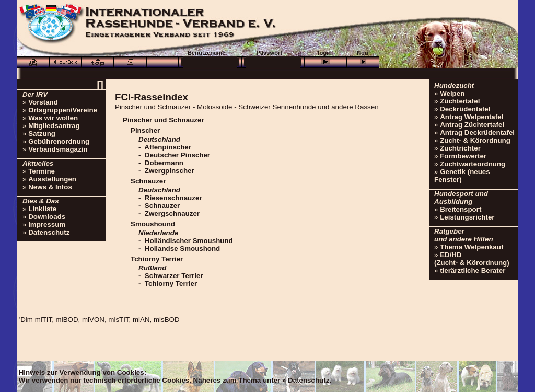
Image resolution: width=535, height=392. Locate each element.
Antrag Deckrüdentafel (477, 132)
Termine (42, 171)
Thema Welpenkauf (472, 247)
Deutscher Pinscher (177, 155)
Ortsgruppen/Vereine (63, 110)
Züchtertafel (460, 101)
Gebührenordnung (59, 141)
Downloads (47, 217)
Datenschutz (49, 232)
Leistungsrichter (467, 217)
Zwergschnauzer (172, 214)
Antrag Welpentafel (472, 117)
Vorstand (43, 102)
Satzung (42, 134)
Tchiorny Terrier (171, 284)
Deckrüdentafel (465, 109)
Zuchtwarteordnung (473, 164)
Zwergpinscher (170, 171)
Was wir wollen (53, 118)
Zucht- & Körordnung (475, 140)
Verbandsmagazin (58, 149)
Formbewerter (463, 156)
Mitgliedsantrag (54, 126)
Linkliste (42, 209)
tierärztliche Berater (473, 270)
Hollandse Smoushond (182, 249)
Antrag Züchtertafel (472, 125)
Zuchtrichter (460, 148)
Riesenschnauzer (173, 198)
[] (100, 84)
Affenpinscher (168, 147)
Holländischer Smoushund (189, 241)
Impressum (47, 224)
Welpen (452, 93)
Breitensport (461, 209)
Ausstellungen (52, 179)
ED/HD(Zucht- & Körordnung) (472, 259)
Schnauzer (162, 206)
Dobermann (164, 163)
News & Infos (50, 187)
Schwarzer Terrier (174, 276)
